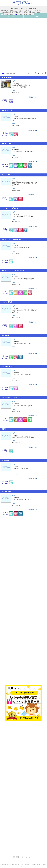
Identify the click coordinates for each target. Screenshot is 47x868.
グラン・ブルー (7, 175)
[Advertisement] (23, 41)
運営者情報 (16, 857)
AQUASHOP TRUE (8, 367)
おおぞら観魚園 (7, 302)
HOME (2, 73)
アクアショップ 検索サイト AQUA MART (28, 865)
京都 (16, 15)
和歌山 (31, 15)
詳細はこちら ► (33, 97)
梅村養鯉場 (5, 335)
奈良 (26, 15)
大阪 (7, 15)
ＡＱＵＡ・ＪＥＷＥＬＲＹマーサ (13, 271)
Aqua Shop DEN (7, 77)
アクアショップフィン (9, 398)
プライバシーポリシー (27, 857)
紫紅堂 (4, 429)
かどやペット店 (7, 110)
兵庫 (11, 15)
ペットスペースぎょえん (10, 208)
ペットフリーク (7, 144)
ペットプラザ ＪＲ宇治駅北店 (12, 239)
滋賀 (21, 15)
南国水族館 (5, 460)
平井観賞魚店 (6, 492)
